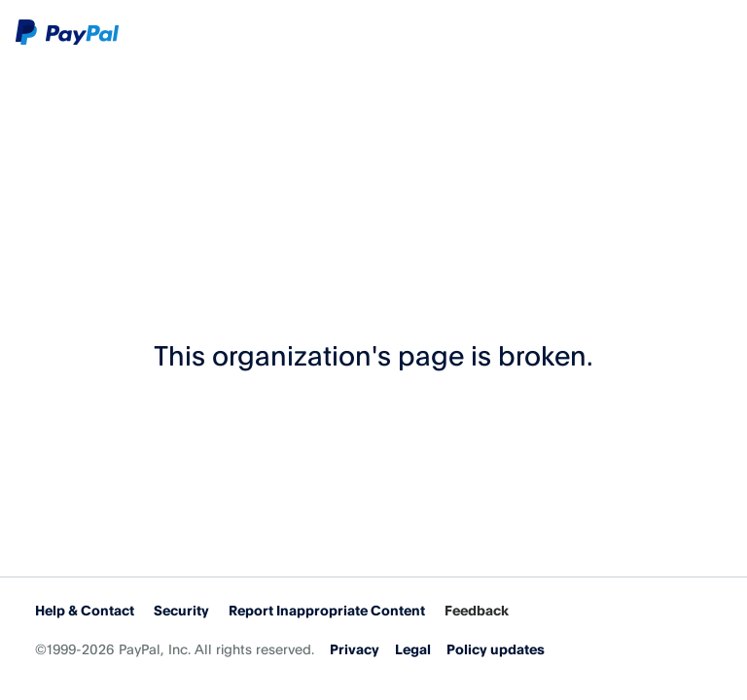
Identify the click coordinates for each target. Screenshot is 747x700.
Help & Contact (85, 610)
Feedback (477, 610)
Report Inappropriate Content (327, 610)
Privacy (355, 649)
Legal (413, 649)
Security (181, 610)
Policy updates (496, 649)
